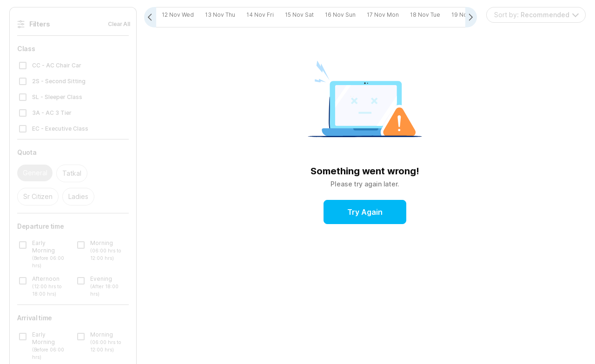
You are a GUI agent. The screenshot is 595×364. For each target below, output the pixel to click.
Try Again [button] (365, 212)
